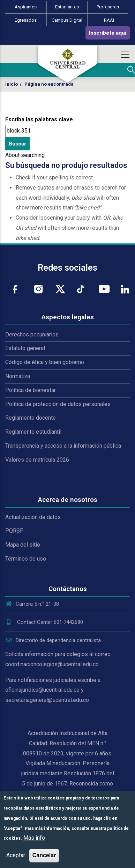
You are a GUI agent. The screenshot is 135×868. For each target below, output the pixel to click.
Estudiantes (67, 7)
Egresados (26, 20)
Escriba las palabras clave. (40, 119)
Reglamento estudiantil (33, 432)
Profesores (108, 7)
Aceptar (16, 855)
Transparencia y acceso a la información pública (63, 446)
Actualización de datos (33, 517)
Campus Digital (67, 20)
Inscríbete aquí (108, 33)
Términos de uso (26, 559)
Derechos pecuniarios (32, 335)
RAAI (109, 20)
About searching (25, 155)
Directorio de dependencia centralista (53, 640)
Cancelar (44, 855)
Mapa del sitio (23, 545)
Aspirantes (26, 7)
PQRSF (14, 531)
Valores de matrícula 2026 (37, 460)
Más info (34, 838)
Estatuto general (25, 348)
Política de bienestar (31, 390)
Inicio (12, 84)
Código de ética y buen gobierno (45, 362)
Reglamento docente (31, 418)
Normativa (18, 376)
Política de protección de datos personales (58, 404)
